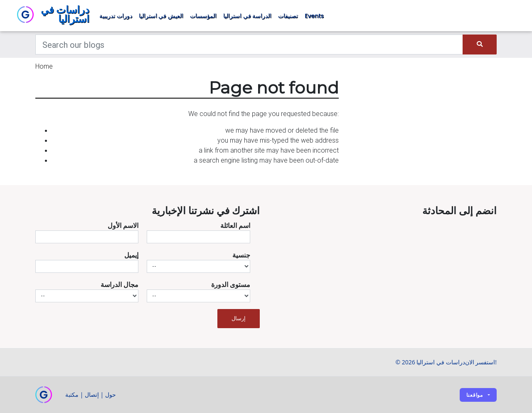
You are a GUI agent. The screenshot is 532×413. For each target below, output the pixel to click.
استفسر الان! (481, 362)
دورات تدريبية (116, 16)
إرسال (239, 318)
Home (44, 66)
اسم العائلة (235, 225)
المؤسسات (203, 16)
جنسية (241, 255)
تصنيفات (288, 16)
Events (314, 16)
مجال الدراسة (119, 284)
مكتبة (72, 394)
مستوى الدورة (231, 284)
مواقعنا (475, 395)
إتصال (92, 394)
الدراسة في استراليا (247, 16)
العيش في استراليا (161, 16)
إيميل (131, 255)
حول (111, 394)
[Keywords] (249, 45)
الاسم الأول (123, 225)
